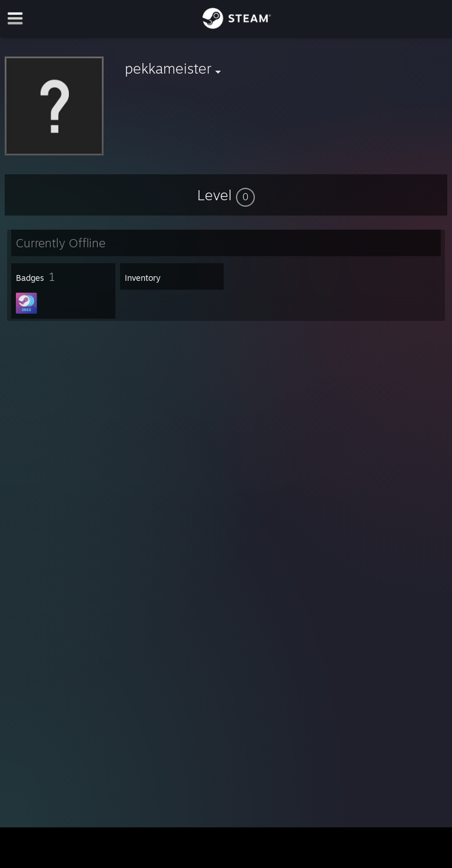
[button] (226, 195)
